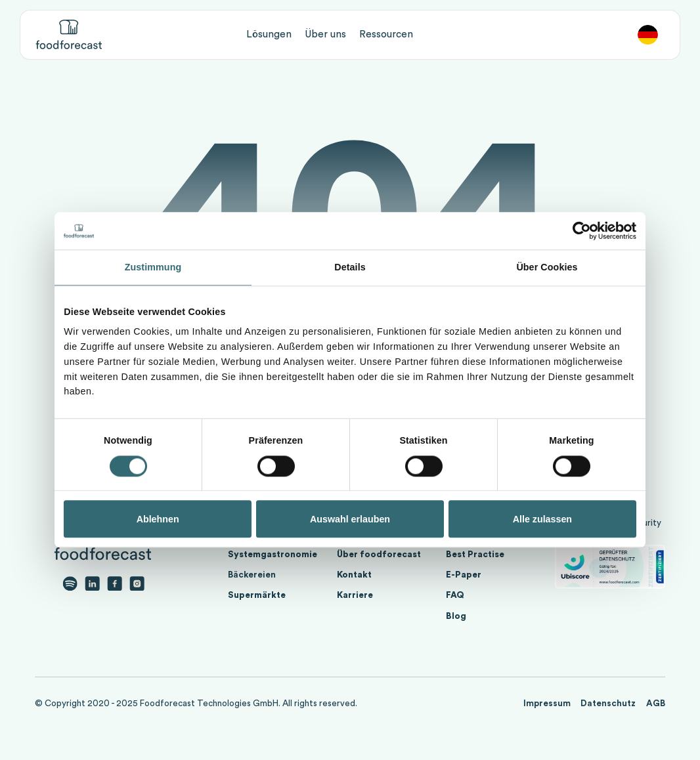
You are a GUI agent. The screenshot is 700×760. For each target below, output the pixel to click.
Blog (456, 616)
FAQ (455, 595)
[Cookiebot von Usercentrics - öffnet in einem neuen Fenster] (579, 231)
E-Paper (464, 575)
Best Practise (475, 555)
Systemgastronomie (273, 555)
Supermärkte (257, 595)
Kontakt (354, 575)
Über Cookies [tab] (547, 268)
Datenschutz (608, 704)
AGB (656, 704)
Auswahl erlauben (350, 519)
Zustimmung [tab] (153, 268)
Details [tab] (350, 268)
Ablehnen (158, 519)
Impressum (547, 704)
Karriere (355, 595)
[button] (269, 35)
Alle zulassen (542, 519)
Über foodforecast (379, 555)
